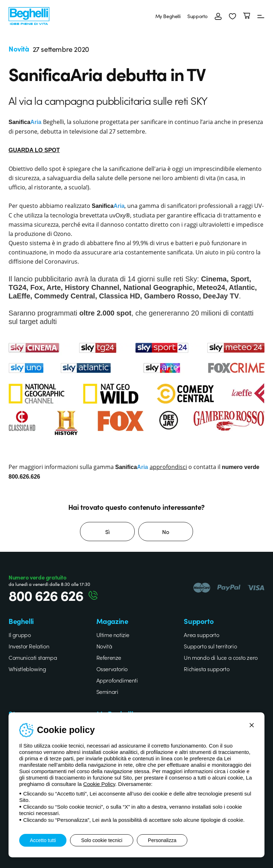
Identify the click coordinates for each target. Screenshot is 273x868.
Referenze (109, 657)
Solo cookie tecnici (102, 840)
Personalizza (162, 840)
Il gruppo (20, 635)
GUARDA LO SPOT (34, 150)
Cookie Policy (99, 784)
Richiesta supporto (207, 669)
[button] (232, 16)
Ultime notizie (113, 635)
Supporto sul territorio (210, 646)
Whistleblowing (27, 669)
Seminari (107, 691)
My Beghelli (168, 16)
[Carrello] (247, 16)
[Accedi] (218, 16)
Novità (104, 646)
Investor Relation (29, 646)
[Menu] (261, 16)
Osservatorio (112, 669)
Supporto (197, 16)
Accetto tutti (43, 840)
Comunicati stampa (33, 657)
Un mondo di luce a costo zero (221, 657)
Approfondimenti (117, 680)
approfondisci (168, 467)
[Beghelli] (29, 15)
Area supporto (201, 635)
